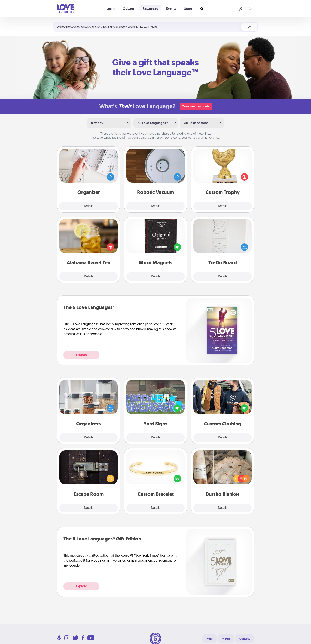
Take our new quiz (196, 106)
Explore (81, 355)
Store (188, 9)
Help (209, 639)
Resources (150, 9)
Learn (111, 9)
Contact (245, 639)
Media (226, 639)
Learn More (150, 27)
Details (89, 206)
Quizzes (129, 9)
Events (171, 9)
